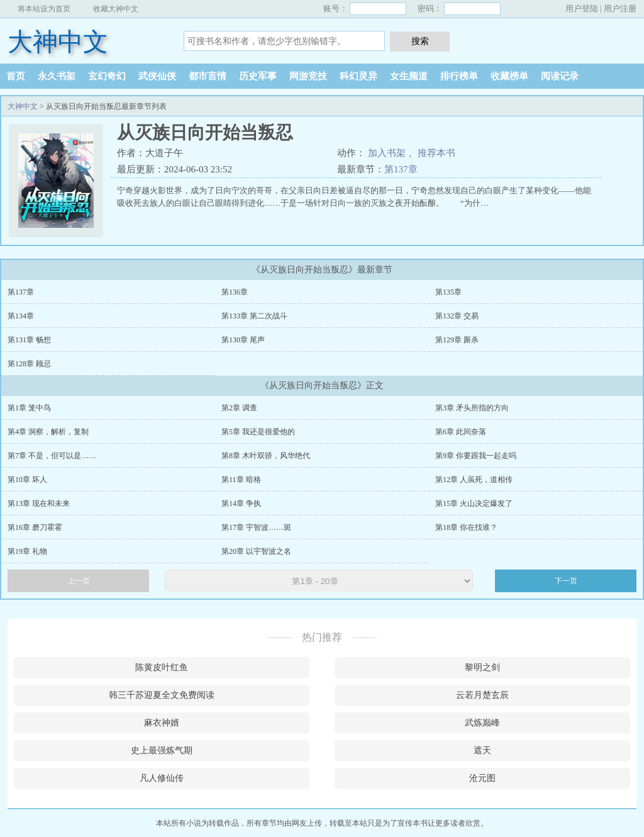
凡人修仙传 (162, 778)
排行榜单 (459, 76)
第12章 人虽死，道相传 (474, 480)
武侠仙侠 (157, 76)
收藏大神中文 (116, 9)
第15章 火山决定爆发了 (474, 503)
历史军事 (258, 76)
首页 (16, 76)
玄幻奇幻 (107, 76)
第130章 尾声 (243, 340)
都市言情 (208, 76)
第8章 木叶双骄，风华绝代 (266, 456)
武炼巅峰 (482, 723)
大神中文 (58, 42)
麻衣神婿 (162, 723)
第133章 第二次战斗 (254, 316)
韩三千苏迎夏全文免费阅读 (162, 695)
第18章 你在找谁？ (466, 527)
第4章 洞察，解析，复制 (48, 432)
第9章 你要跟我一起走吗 (476, 456)
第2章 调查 (239, 408)
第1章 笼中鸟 (29, 408)
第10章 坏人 (27, 480)
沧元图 (482, 778)
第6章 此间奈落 (461, 432)
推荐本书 (436, 153)
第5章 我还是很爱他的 (258, 432)
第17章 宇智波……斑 (256, 527)
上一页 (79, 581)
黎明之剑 (482, 667)
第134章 (21, 316)
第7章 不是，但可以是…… (52, 456)
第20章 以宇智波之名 (256, 551)
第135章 (448, 292)
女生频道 (409, 76)
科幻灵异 (358, 76)
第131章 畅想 (29, 340)
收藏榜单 (509, 76)
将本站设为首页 (44, 9)
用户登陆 (582, 8)
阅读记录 (560, 76)
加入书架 (387, 153)
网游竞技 (308, 76)
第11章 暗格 (241, 480)
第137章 (401, 169)
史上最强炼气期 (162, 750)
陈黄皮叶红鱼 (162, 667)
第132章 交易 (457, 316)
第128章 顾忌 (29, 364)
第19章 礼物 (27, 551)
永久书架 (57, 76)
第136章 (235, 292)
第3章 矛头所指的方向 (472, 408)
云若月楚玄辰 (482, 695)
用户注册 (620, 8)
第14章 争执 (241, 503)
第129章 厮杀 (457, 340)
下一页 (566, 581)
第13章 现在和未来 (39, 503)
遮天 (482, 750)
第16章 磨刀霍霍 (35, 527)
